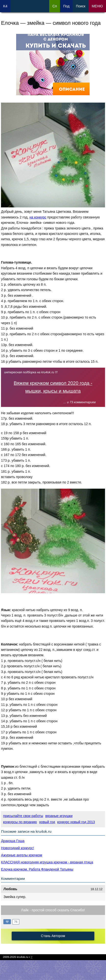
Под (66, 6)
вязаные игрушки (59, 816)
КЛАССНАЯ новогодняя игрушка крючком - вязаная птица (47, 862)
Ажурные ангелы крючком (22, 855)
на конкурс (38, 217)
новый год (47, 822)
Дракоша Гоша (13, 841)
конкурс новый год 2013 (76, 822)
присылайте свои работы (23, 816)
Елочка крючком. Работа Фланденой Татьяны (37, 869)
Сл (55, 6)
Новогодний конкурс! (17, 848)
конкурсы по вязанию (20, 822)
